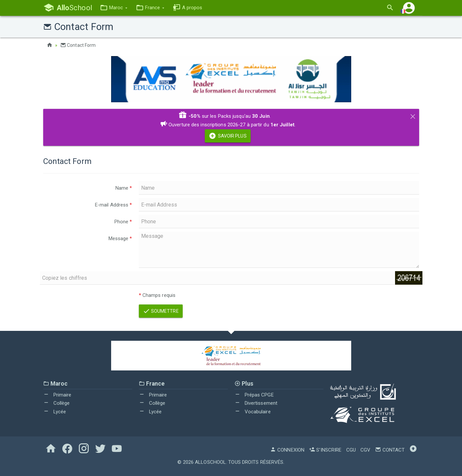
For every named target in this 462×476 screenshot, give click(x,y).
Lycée (55, 412)
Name (124, 188)
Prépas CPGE (254, 395)
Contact (390, 450)
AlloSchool (210, 462)
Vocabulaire (253, 412)
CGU (351, 450)
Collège (57, 403)
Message (120, 238)
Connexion (287, 450)
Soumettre (161, 311)
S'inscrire (325, 450)
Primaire (57, 395)
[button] (114, 8)
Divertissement (256, 403)
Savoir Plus (228, 136)
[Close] (413, 115)
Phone (123, 222)
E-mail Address (114, 205)
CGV (365, 450)
